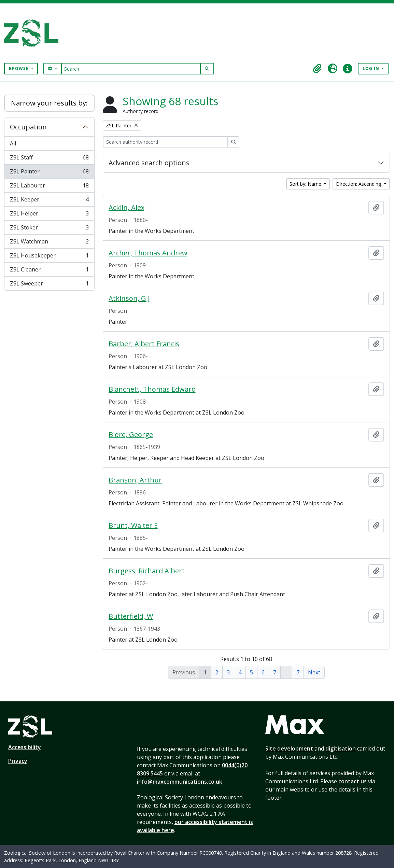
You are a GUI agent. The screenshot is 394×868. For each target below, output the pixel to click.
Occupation (28, 127)
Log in (372, 68)
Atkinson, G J (129, 298)
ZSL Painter (49, 173)
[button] (318, 69)
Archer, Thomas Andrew (148, 253)
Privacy (18, 761)
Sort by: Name (306, 184)
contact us (353, 781)
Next (314, 672)
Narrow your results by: (49, 103)
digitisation (341, 748)
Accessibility (25, 747)
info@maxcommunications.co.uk (180, 782)
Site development (289, 748)
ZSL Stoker (49, 229)
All (13, 143)
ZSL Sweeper (49, 285)
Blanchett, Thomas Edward (152, 389)
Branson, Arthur (135, 480)
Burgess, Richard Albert (147, 571)
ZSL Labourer (49, 187)
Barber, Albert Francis (144, 344)
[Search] (131, 69)
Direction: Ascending (359, 184)
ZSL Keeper (49, 201)
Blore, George (131, 435)
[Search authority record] (165, 142)
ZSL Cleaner (49, 271)
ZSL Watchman (49, 243)
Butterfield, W (131, 616)
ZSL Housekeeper (49, 257)
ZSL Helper (49, 215)
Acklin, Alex (126, 208)
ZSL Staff (49, 159)
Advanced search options (149, 163)
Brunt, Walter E (133, 526)
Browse (19, 68)
